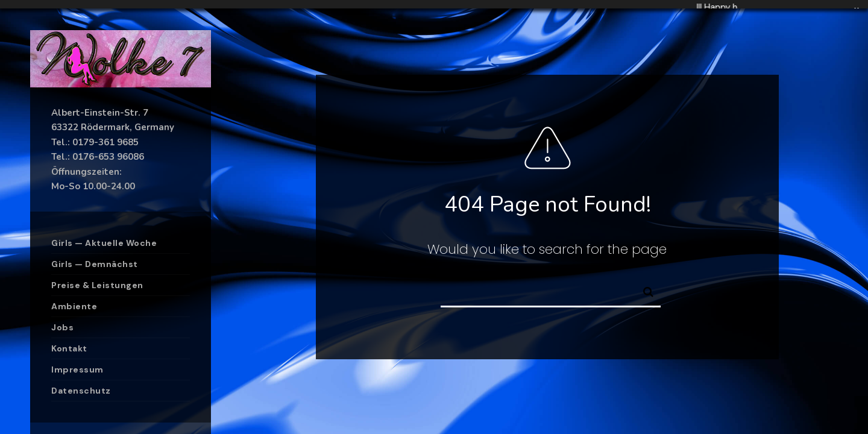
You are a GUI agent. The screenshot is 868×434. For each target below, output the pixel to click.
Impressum (77, 370)
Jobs (62, 327)
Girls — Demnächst (95, 264)
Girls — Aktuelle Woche (104, 243)
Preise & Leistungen (97, 285)
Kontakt (69, 348)
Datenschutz (81, 391)
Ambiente (74, 306)
